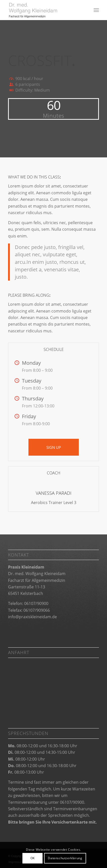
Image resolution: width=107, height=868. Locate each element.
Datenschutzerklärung (65, 858)
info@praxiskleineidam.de (32, 617)
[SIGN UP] (54, 447)
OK (33, 858)
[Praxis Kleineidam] (44, 10)
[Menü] (96, 10)
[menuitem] (96, 10)
